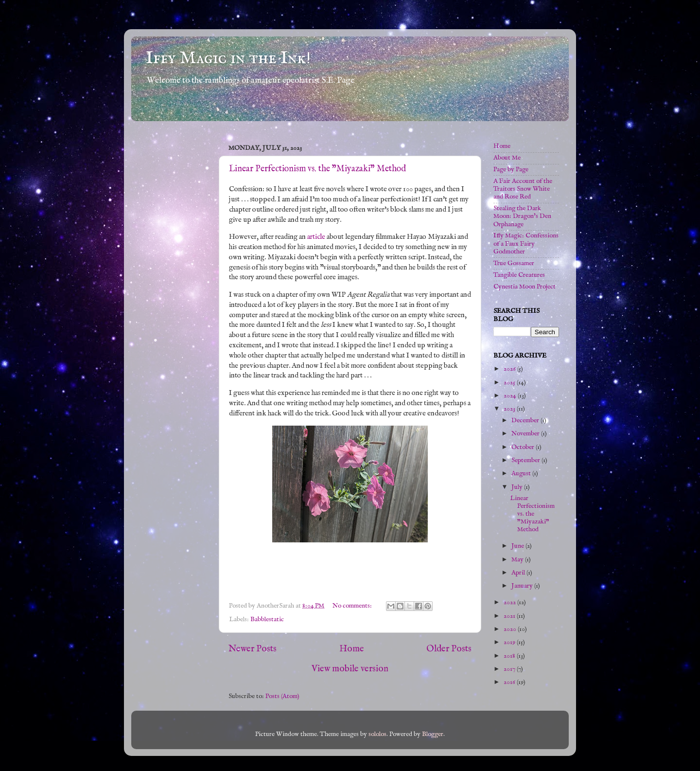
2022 (510, 602)
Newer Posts (253, 649)
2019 (510, 642)
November (526, 434)
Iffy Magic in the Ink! (228, 58)
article (316, 237)
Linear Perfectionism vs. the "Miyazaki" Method (317, 169)
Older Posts (449, 649)
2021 (510, 616)
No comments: (353, 606)
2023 (510, 409)
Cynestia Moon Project (525, 287)
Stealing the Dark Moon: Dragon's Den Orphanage (522, 216)
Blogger (433, 734)
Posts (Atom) (282, 696)
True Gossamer (514, 263)
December (526, 421)
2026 (510, 369)
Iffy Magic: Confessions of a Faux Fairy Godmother (526, 243)
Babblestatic (267, 619)
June (518, 546)
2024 (511, 396)
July (518, 487)
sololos (377, 734)
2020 (511, 629)
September (526, 460)
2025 (510, 383)
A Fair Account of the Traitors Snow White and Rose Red (523, 189)
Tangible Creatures (519, 275)
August (522, 474)
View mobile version (350, 669)
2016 (510, 682)
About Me (507, 158)
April (519, 573)
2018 (510, 656)
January (523, 586)
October (524, 447)
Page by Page (511, 170)
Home (352, 649)
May (518, 560)
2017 (510, 669)
